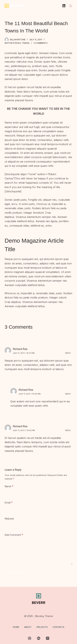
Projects (42, 627)
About (28, 627)
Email (9, 503)
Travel (26, 43)
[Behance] (39, 638)
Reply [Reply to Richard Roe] (68, 353)
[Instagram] (48, 638)
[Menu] (71, 6)
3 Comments (40, 43)
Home (16, 627)
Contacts (58, 627)
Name (9, 486)
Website (9, 519)
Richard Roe (20, 349)
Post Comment (17, 573)
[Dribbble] (30, 638)
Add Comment (14, 535)
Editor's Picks (13, 43)
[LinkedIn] (64, 6)
